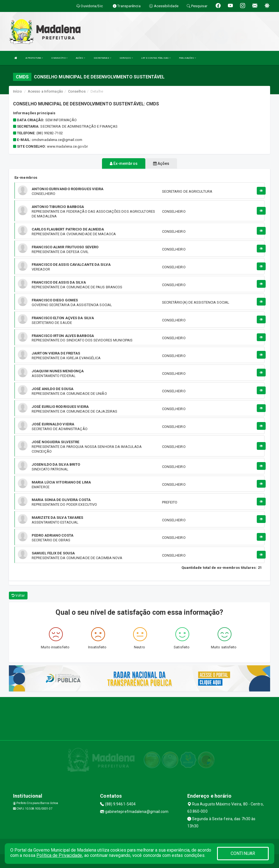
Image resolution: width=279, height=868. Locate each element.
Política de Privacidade (59, 855)
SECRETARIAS (102, 58)
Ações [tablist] (161, 163)
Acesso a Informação (45, 91)
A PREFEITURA (34, 58)
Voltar (18, 596)
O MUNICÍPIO (59, 58)
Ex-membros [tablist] (124, 163)
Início (18, 91)
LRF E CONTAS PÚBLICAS (156, 58)
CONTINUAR (243, 853)
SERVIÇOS (126, 58)
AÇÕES (81, 58)
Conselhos (77, 91)
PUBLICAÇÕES (187, 58)
